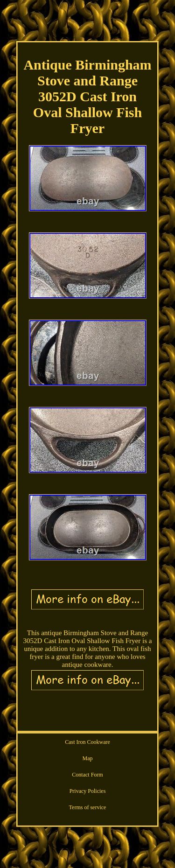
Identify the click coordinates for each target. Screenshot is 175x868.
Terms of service (88, 807)
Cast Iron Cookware (87, 742)
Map (88, 758)
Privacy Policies (88, 791)
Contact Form (87, 775)
